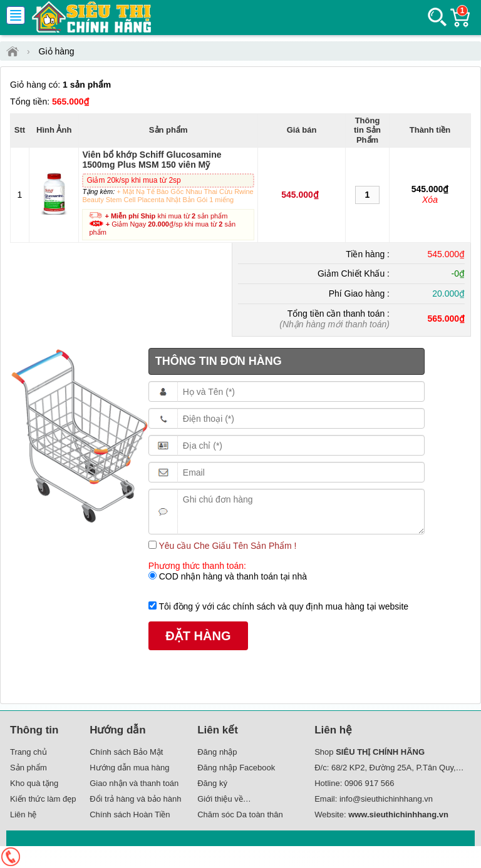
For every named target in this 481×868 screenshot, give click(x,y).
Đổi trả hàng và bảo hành (135, 799)
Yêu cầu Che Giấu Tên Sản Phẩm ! (227, 546)
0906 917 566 (370, 783)
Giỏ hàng (57, 51)
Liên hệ (23, 814)
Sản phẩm (28, 768)
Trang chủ (28, 752)
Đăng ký (212, 783)
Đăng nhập (217, 752)
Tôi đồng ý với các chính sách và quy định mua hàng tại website (282, 606)
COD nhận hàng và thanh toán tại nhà (232, 576)
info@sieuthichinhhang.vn (386, 799)
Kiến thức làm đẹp (43, 799)
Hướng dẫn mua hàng (129, 768)
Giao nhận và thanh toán (134, 783)
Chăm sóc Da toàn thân (240, 814)
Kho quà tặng (34, 783)
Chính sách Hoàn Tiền (130, 814)
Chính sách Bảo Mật (126, 752)
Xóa (430, 200)
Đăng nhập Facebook (236, 768)
